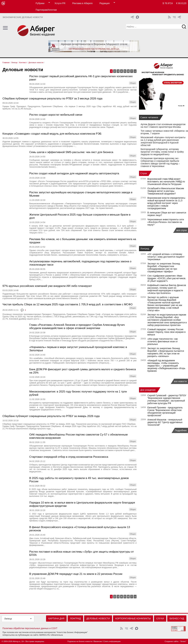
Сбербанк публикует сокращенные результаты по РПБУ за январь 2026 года (51, 416)
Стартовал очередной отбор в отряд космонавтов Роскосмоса (69, 457)
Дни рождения (148, 390)
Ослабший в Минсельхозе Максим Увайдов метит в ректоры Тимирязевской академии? (166, 191)
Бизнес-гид (177, 618)
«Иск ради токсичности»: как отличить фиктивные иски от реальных (163, 341)
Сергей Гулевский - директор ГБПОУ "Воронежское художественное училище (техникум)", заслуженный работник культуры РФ (167, 399)
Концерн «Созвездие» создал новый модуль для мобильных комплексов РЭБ (52, 134)
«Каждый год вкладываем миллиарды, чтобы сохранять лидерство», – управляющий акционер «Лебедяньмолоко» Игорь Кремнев (166, 366)
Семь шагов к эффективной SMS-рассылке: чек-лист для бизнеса (71, 152)
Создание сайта (172, 641)
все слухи (182, 230)
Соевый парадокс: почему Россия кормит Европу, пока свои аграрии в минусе (167, 332)
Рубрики (40, 3)
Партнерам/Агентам (46, 10)
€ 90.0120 (181, 3)
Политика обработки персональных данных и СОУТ (30, 628)
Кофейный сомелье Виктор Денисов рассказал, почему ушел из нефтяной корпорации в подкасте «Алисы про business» (167, 289)
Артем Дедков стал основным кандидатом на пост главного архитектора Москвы (163, 126)
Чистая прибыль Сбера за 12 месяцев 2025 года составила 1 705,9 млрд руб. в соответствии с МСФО (67, 304)
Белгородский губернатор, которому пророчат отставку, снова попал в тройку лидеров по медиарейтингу (162, 152)
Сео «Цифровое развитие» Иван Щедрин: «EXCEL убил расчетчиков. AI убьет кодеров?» (167, 278)
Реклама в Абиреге (82, 3)
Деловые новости (98, 618)
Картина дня (56, 618)
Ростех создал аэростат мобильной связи (56, 115)
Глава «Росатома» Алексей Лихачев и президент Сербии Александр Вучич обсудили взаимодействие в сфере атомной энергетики (77, 326)
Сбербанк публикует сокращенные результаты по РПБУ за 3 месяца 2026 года (52, 99)
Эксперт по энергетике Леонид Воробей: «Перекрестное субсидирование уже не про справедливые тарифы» (164, 268)
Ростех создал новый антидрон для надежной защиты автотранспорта (74, 173)
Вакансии (98, 641)
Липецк (8, 619)
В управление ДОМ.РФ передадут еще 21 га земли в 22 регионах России (76, 574)
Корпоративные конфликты (133, 618)
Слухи (144, 173)
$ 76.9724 (168, 3)
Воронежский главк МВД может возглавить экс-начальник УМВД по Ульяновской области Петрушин (166, 182)
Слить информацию (112, 641)
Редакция (105, 3)
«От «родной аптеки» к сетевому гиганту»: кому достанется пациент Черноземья (166, 257)
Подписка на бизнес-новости (80, 641)
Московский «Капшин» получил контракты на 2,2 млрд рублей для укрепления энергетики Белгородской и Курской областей (163, 141)
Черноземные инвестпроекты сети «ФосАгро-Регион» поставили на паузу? (166, 222)
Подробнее (181, 430)
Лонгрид (145, 249)
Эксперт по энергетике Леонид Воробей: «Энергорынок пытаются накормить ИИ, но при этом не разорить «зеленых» (166, 352)
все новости (180, 381)
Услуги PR (60, 3)
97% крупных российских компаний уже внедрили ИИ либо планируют (47, 286)
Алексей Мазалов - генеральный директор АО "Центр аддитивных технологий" (165, 422)
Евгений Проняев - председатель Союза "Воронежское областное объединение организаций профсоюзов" (165, 411)
